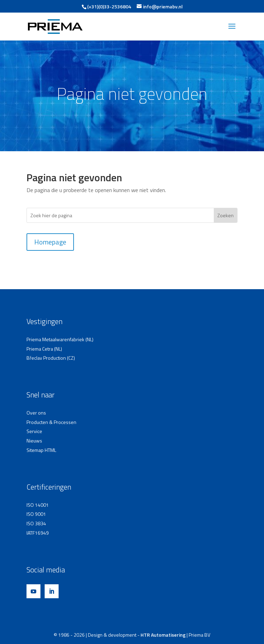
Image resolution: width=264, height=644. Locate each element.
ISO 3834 (36, 523)
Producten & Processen (51, 422)
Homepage (50, 242)
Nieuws (34, 441)
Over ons (36, 413)
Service (34, 431)
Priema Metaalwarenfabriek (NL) (60, 339)
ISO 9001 (36, 514)
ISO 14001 (38, 505)
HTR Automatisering (163, 635)
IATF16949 (38, 533)
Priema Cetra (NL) (44, 349)
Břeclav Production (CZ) (51, 358)
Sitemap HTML (41, 450)
